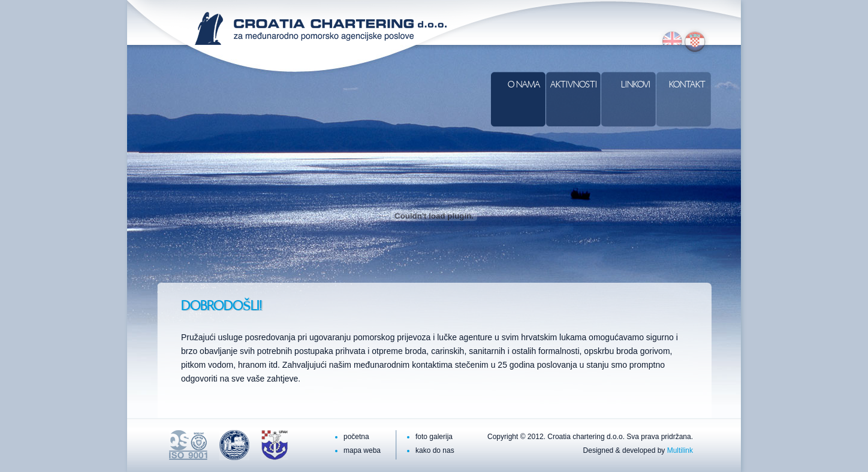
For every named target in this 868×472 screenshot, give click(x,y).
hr (696, 40)
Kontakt (687, 85)
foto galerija (434, 437)
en (670, 40)
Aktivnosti (574, 85)
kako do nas (435, 450)
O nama (524, 85)
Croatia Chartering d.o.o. (321, 28)
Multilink (680, 450)
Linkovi (636, 85)
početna (356, 437)
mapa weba (362, 450)
